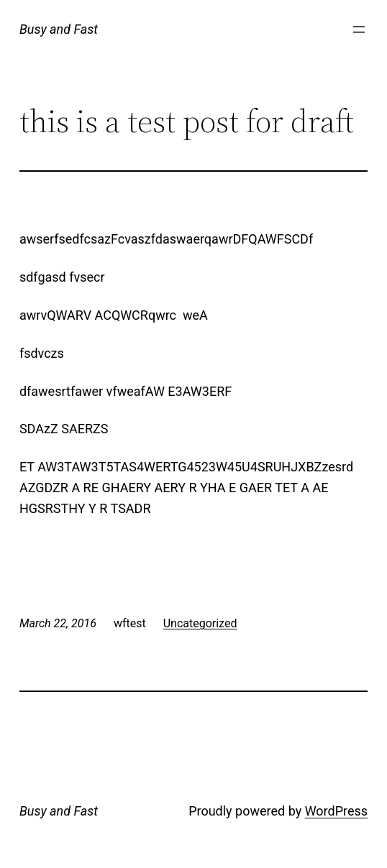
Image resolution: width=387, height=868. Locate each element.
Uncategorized (200, 623)
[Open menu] (359, 29)
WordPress (336, 811)
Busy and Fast (59, 29)
